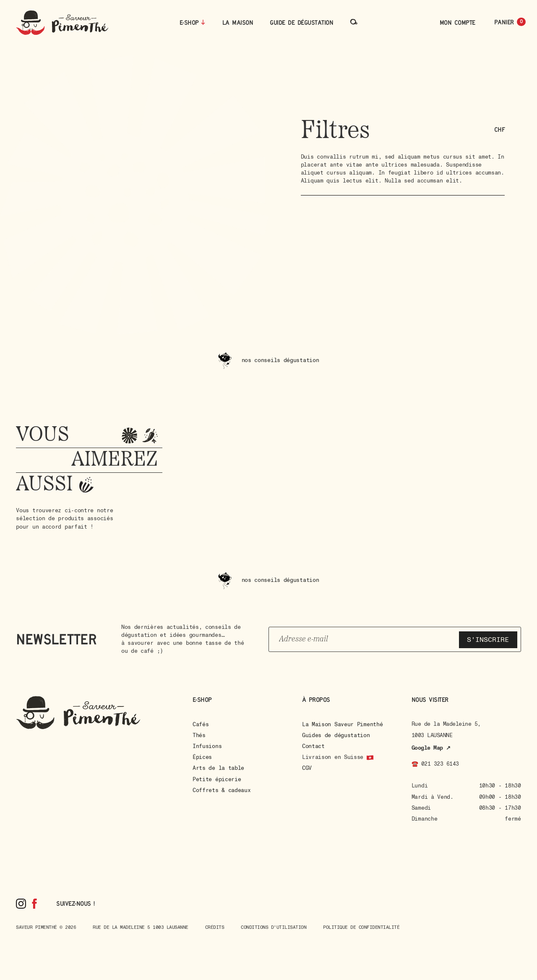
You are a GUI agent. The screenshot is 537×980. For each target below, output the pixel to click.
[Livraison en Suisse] (370, 758)
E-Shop (189, 22)
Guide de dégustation (301, 22)
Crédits (215, 927)
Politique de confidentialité (361, 927)
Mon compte (457, 22)
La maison (238, 22)
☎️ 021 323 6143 (435, 764)
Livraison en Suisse (333, 757)
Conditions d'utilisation (274, 927)
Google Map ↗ (431, 748)
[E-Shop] (203, 22)
